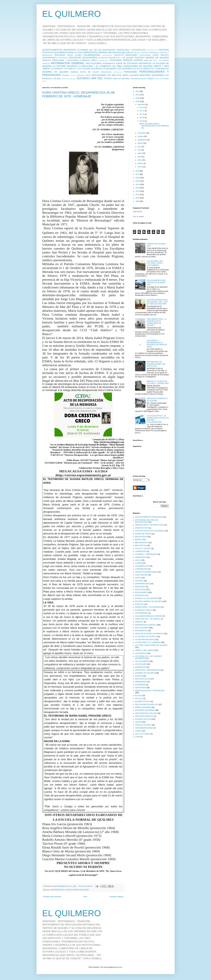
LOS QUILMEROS (109, 69)
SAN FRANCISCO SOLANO (146, 713)
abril (139, 157)
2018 (138, 171)
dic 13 (142, 111)
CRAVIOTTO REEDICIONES (126, 55)
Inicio (85, 897)
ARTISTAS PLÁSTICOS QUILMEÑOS (150, 531)
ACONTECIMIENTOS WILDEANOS (59, 50)
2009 (138, 201)
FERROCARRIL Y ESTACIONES (65, 60)
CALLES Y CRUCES (141, 53)
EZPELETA (47, 60)
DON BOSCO (63, 58)
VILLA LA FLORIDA (162, 79)
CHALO (70, 55)
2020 (138, 98)
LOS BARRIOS (57, 69)
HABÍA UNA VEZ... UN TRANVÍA (156, 60)
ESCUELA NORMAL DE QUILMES (152, 58)
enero (140, 167)
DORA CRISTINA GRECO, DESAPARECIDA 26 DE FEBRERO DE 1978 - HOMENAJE (79, 94)
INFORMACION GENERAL (68, 63)
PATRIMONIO (118, 72)
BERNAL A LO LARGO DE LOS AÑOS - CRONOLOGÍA (158, 382)
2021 (138, 95)
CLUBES (78, 55)
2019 (138, 102)
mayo (140, 153)
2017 (138, 174)
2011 (138, 195)
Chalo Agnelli (138, 212)
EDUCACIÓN (75, 58)
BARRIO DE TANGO (76, 53)
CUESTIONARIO (145, 55)
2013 (138, 188)
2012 (138, 191)
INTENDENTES (109, 64)
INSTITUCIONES (94, 63)
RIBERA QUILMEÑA (131, 75)
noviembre (142, 133)
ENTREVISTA (103, 58)
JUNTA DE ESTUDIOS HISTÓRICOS (134, 63)
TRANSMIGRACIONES (138, 79)
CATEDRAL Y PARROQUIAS (146, 554)
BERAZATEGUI (91, 52)
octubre (141, 136)
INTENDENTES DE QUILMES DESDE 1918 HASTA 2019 (156, 364)
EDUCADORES (90, 58)
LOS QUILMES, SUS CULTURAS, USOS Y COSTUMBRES (155, 263)
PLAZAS (65, 75)
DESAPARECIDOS (50, 58)
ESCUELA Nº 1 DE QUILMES (121, 58)
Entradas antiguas (117, 897)
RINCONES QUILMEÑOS (152, 75)
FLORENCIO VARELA (88, 60)
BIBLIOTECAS (127, 53)
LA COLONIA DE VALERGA (146, 637)
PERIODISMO (131, 72)
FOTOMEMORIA (104, 60)
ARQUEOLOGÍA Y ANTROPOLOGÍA (131, 50)
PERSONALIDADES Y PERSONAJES (150, 691)
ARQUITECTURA (152, 50)
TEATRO (108, 78)
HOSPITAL (46, 64)
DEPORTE (165, 55)
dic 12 (142, 114)
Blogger (119, 967)
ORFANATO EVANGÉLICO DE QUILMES (157, 399)
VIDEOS (151, 79)
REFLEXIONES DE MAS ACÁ (107, 75)
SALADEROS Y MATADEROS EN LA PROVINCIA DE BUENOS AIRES (157, 344)
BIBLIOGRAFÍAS (115, 53)
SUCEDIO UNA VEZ (90, 78)
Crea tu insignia (138, 216)
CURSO (156, 55)
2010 (138, 198)
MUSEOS (75, 72)
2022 (138, 91)
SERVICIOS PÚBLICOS (69, 79)
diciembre (141, 105)
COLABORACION (92, 55)
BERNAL (103, 52)
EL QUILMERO (72, 14)
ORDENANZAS (106, 72)
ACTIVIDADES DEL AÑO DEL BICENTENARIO (96, 50)
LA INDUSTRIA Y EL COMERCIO (94, 66)
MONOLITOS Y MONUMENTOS (156, 69)
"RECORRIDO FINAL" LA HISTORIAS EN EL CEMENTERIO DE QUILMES (157, 322)
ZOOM (44, 81)
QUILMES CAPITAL (84, 75)
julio (139, 147)
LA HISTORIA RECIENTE (65, 66)
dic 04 (142, 121)
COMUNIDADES (107, 55)
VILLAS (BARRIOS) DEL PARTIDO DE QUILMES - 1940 (157, 282)
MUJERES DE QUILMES (55, 72)
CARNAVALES (154, 53)
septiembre (142, 140)
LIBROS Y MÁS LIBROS (145, 650)
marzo (140, 160)
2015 (138, 181)
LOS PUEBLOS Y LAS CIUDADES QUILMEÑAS (82, 69)
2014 (138, 184)
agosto (140, 143)
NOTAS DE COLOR (89, 72)
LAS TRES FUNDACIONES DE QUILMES (132, 66)
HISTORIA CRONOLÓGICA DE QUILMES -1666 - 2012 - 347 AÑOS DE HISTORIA (158, 302)
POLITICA (73, 75)
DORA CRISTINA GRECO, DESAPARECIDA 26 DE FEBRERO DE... (154, 126)
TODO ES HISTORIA (121, 79)
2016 (138, 178)
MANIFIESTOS (138, 69)
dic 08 (142, 118)
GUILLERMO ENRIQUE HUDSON (126, 60)
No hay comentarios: (86, 886)
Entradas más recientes (52, 897)
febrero (140, 163)
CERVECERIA (60, 55)
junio (140, 150)
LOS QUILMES (124, 69)
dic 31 (142, 107)
